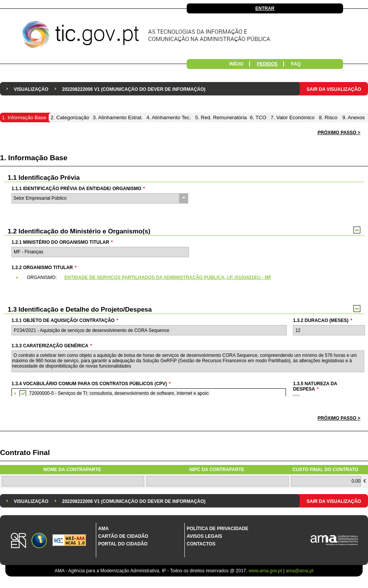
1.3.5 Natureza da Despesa (315, 386)
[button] (339, 418)
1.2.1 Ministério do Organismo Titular (62, 242)
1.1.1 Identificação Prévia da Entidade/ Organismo (78, 189)
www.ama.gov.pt (266, 571)
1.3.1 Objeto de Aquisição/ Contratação (65, 320)
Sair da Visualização (334, 89)
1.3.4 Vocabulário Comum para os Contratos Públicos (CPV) (91, 384)
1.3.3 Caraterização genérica (52, 346)
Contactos (201, 544)
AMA (103, 529)
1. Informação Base (34, 158)
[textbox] (100, 252)
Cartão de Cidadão (123, 536)
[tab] (187, 278)
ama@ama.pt (299, 571)
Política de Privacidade (218, 529)
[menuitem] (31, 89)
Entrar (265, 8)
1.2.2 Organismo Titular (44, 268)
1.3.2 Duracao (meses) (322, 320)
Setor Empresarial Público (40, 198)
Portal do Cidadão (123, 544)
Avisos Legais (204, 536)
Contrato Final (25, 452)
